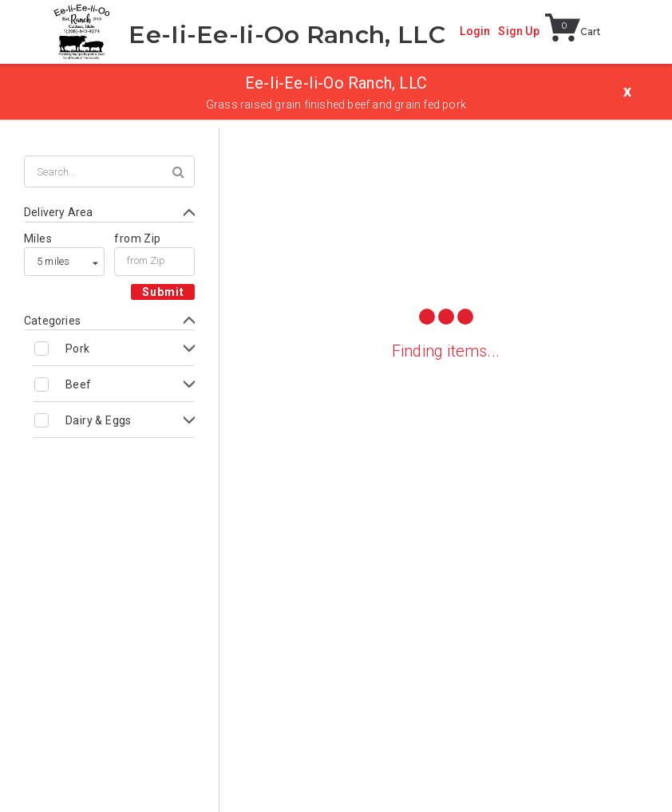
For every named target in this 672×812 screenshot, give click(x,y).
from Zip (137, 238)
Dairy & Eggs (99, 420)
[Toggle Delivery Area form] (109, 213)
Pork (78, 349)
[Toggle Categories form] (109, 321)
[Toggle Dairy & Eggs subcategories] (113, 420)
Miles (38, 238)
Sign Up (518, 31)
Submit (163, 292)
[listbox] (64, 262)
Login (475, 31)
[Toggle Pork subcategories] (113, 348)
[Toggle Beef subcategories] (113, 384)
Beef (79, 384)
